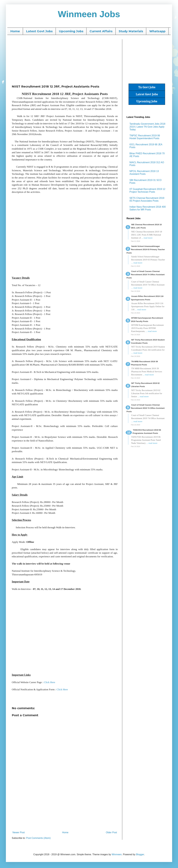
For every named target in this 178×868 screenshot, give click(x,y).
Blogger (140, 854)
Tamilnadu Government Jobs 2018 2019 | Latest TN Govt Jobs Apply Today (147, 127)
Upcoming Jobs (71, 31)
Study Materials (131, 31)
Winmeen (117, 854)
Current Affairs (101, 31)
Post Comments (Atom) (38, 838)
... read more (147, 238)
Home (15, 31)
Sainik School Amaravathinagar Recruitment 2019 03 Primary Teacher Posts (146, 250)
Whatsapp (157, 31)
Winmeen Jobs (89, 14)
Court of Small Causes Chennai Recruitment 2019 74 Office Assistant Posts (146, 275)
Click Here (50, 682)
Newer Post (19, 832)
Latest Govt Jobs (39, 31)
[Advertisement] (65, 60)
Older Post (111, 832)
